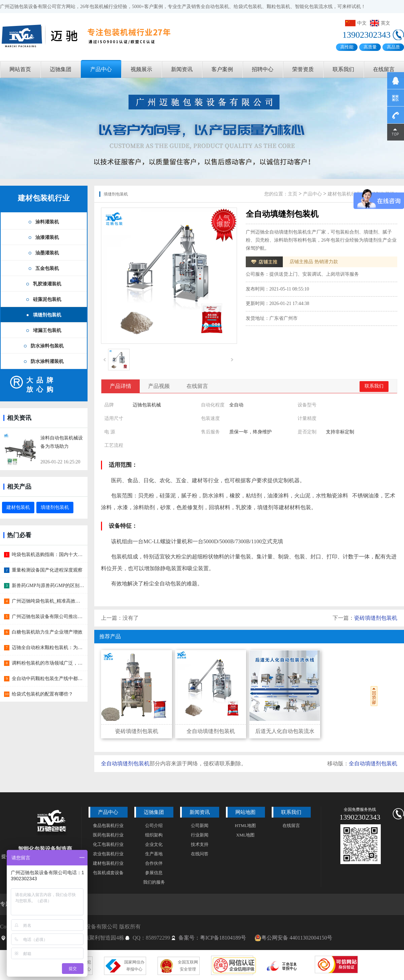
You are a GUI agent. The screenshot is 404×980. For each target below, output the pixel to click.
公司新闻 (200, 825)
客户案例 (222, 69)
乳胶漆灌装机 (47, 284)
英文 (380, 23)
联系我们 (343, 69)
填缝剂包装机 (47, 315)
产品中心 (101, 69)
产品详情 (121, 386)
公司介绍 (154, 825)
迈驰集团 (61, 69)
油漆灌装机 (47, 237)
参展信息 (154, 873)
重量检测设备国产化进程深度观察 (43, 570)
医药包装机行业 (108, 835)
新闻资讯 (182, 69)
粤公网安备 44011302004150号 (293, 938)
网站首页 (20, 69)
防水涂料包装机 (47, 346)
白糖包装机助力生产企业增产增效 (43, 632)
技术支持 (200, 844)
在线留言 (384, 69)
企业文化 (154, 844)
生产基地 (154, 854)
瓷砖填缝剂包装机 (376, 618)
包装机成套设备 (108, 873)
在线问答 (200, 854)
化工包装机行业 (108, 844)
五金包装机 (47, 268)
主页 (293, 194)
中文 (356, 23)
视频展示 (141, 69)
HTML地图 (246, 825)
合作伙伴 (154, 863)
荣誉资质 (303, 69)
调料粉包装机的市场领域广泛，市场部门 (46, 663)
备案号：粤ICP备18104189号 (212, 938)
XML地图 (246, 835)
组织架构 (154, 835)
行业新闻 (200, 835)
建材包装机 (18, 507)
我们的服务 (154, 882)
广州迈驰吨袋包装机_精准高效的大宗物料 (46, 601)
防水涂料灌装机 (47, 361)
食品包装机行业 (108, 825)
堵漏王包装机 (47, 330)
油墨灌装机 (47, 253)
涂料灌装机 (47, 222)
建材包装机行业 (44, 198)
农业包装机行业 (108, 854)
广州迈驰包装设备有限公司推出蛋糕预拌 (46, 617)
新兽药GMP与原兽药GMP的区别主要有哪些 (46, 586)
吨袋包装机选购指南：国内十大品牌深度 (46, 555)
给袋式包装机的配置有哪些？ (39, 694)
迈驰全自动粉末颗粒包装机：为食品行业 (46, 648)
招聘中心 (263, 69)
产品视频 (159, 386)
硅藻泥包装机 (47, 299)
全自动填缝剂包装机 (125, 763)
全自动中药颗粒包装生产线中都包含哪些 (46, 679)
